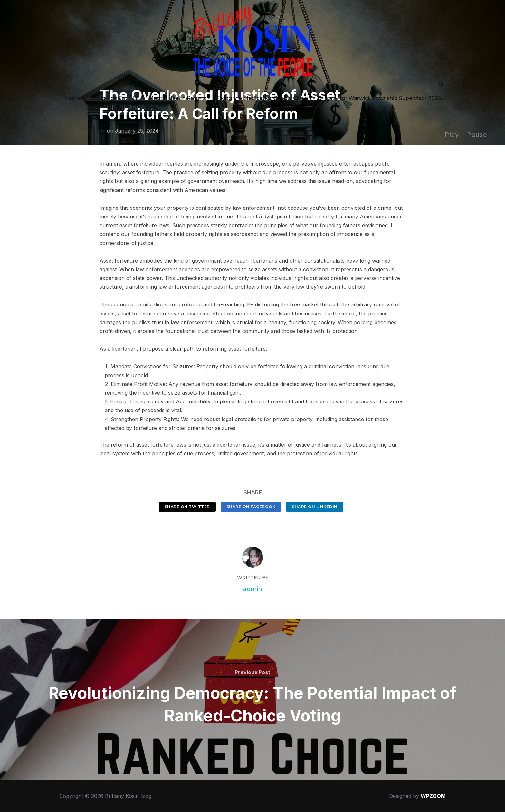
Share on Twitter (187, 507)
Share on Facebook (251, 507)
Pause (477, 135)
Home (73, 94)
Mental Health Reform (178, 94)
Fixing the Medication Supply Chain (262, 94)
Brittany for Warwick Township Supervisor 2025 (379, 94)
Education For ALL (115, 94)
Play (452, 135)
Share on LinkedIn (315, 507)
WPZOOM (433, 796)
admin (253, 589)
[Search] (441, 80)
